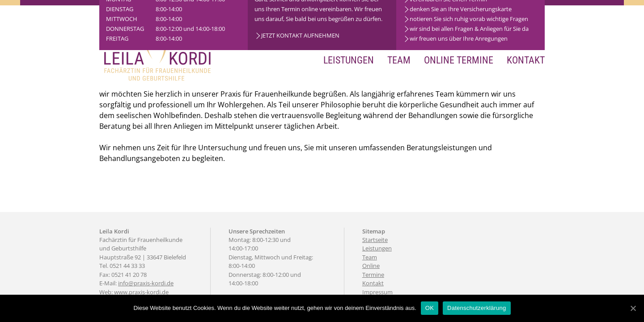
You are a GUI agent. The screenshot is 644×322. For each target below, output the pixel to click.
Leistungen (349, 60)
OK (430, 308)
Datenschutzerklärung (477, 308)
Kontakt (526, 60)
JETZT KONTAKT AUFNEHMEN (300, 35)
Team (399, 60)
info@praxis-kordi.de (146, 283)
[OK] (633, 308)
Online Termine (459, 60)
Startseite (375, 240)
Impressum (377, 292)
